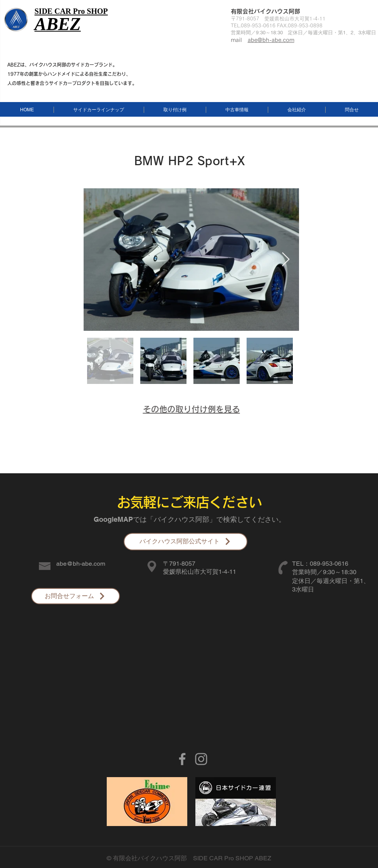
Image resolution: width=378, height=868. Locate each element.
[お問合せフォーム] (76, 596)
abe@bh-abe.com (271, 40)
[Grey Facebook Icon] (182, 759)
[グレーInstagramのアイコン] (201, 759)
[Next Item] (286, 260)
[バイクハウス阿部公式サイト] (186, 542)
